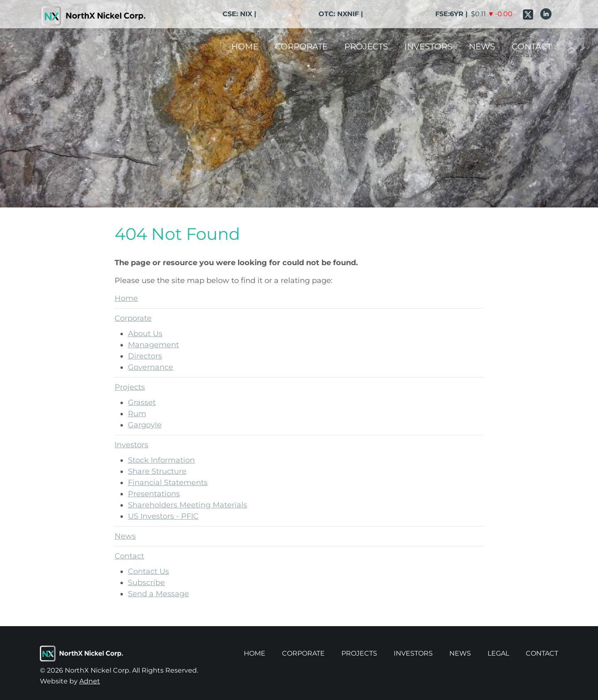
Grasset (142, 402)
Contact (532, 46)
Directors (145, 356)
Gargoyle (145, 425)
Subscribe (146, 583)
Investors (428, 46)
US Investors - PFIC (163, 516)
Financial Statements (168, 483)
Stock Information (161, 460)
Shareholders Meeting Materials (187, 505)
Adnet (90, 681)
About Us (145, 334)
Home (245, 46)
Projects (366, 46)
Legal (498, 653)
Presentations (154, 494)
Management (153, 345)
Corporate (301, 46)
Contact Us (148, 571)
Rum (137, 414)
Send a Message (158, 594)
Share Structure (157, 471)
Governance (151, 367)
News (482, 46)
